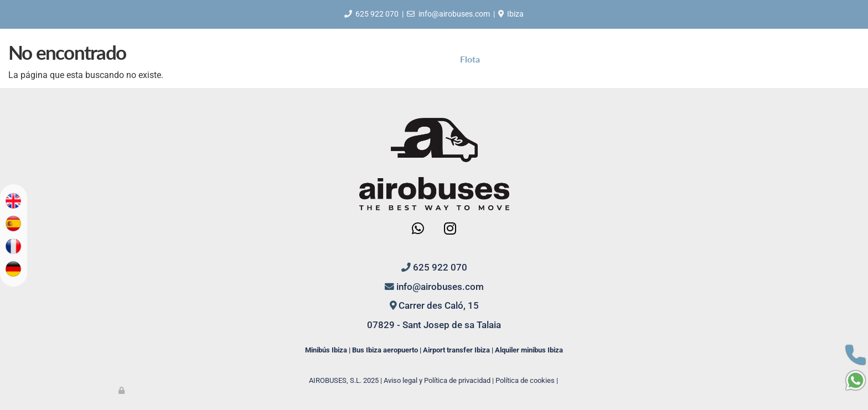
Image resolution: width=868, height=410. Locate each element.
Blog (505, 59)
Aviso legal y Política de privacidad (437, 380)
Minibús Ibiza (326, 350)
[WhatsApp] (418, 230)
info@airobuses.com (454, 14)
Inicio (304, 59)
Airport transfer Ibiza (456, 350)
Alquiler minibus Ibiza (529, 350)
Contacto (549, 59)
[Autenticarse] (122, 390)
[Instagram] (449, 230)
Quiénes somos (361, 59)
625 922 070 (377, 14)
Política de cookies (525, 380)
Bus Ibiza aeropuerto (385, 350)
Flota (470, 59)
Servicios (426, 59)
